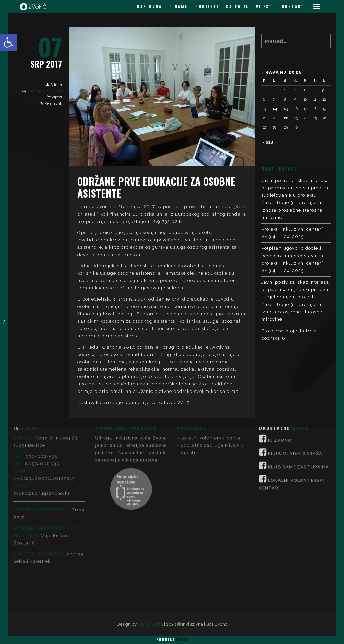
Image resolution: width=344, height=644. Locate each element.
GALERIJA (237, 7)
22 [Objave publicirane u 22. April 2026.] (286, 118)
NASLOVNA (149, 7)
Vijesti (57, 97)
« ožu (267, 142)
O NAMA (179, 7)
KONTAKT (293, 7)
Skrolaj (172, 639)
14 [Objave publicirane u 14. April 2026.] (275, 109)
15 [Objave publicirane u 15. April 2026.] (286, 109)
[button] (9, 42)
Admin (56, 85)
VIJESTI (265, 7)
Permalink (53, 104)
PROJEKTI (207, 7)
